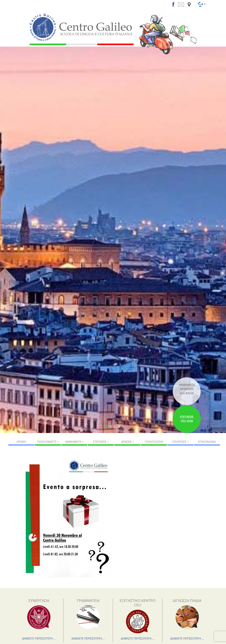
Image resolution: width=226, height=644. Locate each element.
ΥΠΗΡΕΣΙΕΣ (179, 442)
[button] (17, 240)
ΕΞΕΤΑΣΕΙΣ (100, 442)
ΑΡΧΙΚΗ (21, 442)
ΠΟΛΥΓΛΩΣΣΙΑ (154, 442)
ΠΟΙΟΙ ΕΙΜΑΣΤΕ (47, 442)
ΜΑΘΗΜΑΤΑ (73, 442)
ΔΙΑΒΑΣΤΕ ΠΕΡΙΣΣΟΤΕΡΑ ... (39, 638)
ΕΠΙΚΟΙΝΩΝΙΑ (207, 442)
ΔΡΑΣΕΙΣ (126, 442)
